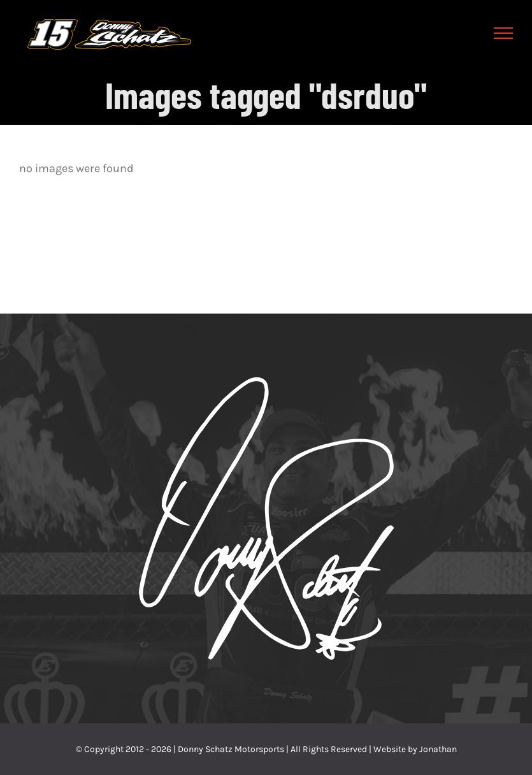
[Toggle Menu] (504, 33)
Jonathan (438, 749)
